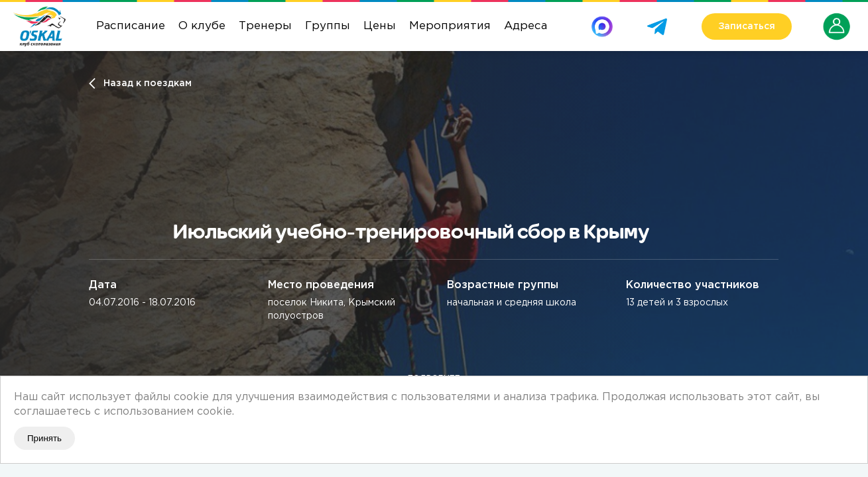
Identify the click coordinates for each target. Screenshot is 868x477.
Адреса (526, 26)
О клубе (202, 26)
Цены (380, 26)
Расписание (131, 26)
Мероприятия (450, 26)
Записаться (747, 26)
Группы (328, 26)
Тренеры (265, 26)
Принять (44, 438)
